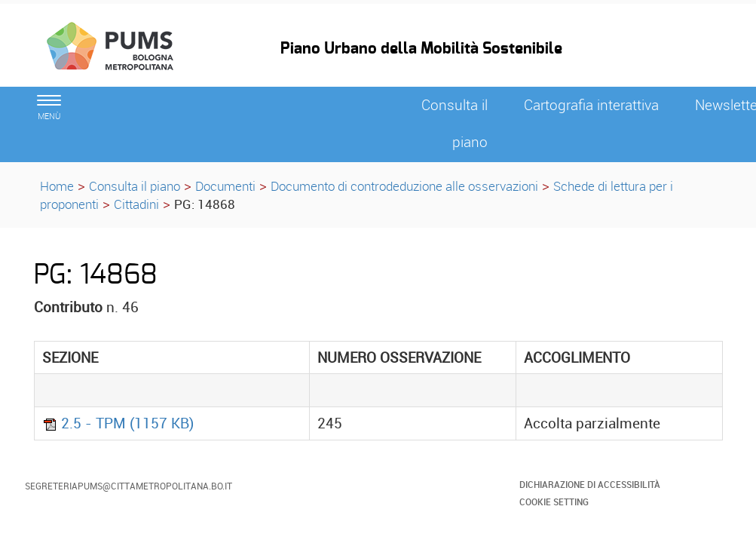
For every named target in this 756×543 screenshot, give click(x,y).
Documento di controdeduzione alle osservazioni (404, 186)
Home (57, 186)
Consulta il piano (135, 186)
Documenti (225, 186)
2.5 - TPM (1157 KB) (118, 423)
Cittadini (136, 204)
